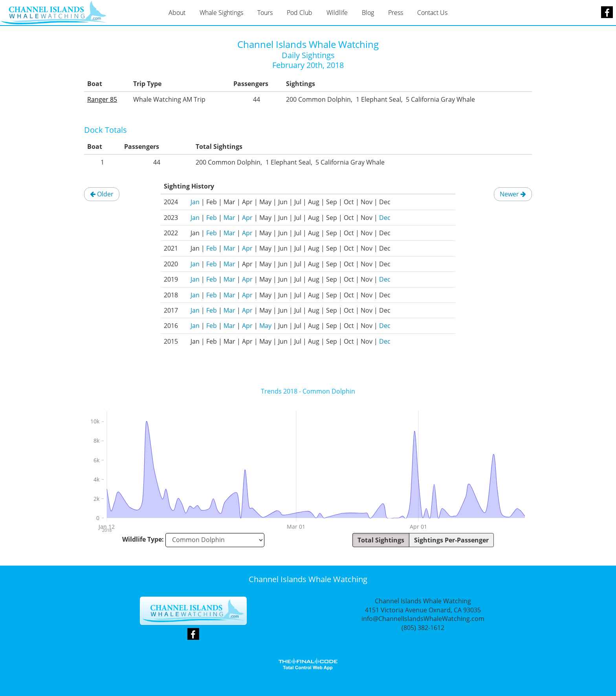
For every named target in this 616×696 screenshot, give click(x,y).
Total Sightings (381, 540)
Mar (229, 218)
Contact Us (432, 13)
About (177, 13)
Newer (513, 194)
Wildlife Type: (143, 539)
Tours (265, 13)
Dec (385, 218)
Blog (368, 13)
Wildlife (337, 13)
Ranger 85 (102, 99)
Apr (247, 218)
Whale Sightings (221, 13)
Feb (212, 218)
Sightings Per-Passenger (451, 540)
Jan (195, 202)
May (265, 326)
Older (102, 194)
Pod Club (300, 13)
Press (396, 13)
